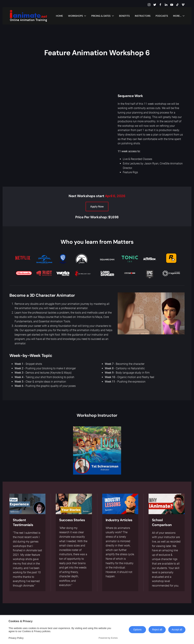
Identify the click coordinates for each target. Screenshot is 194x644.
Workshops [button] (77, 16)
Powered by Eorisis (108, 638)
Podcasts (162, 16)
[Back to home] (28, 16)
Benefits (124, 16)
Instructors (143, 16)
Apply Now (97, 206)
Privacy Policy (16, 638)
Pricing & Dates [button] (103, 16)
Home (59, 16)
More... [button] (179, 16)
